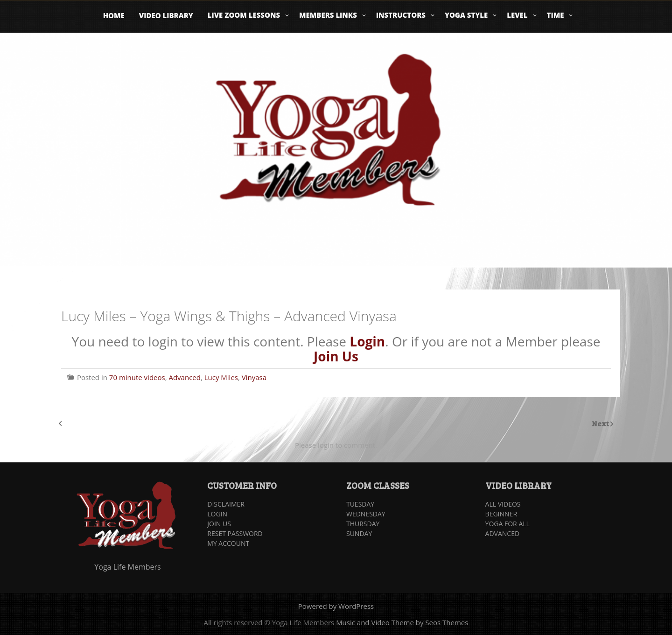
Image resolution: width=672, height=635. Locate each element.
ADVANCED (503, 533)
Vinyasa (254, 377)
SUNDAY (359, 533)
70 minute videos (137, 377)
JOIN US (219, 524)
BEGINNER (501, 514)
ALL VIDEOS (503, 504)
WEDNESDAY (366, 514)
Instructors (401, 15)
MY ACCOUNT (228, 543)
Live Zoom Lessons (244, 15)
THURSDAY (363, 524)
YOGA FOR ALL (507, 524)
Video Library (166, 15)
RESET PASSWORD (235, 533)
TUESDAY (360, 504)
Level (517, 15)
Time (556, 15)
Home (114, 15)
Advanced (184, 377)
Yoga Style (466, 15)
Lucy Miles (221, 377)
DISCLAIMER (226, 504)
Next (601, 423)
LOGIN (217, 514)
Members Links (328, 15)
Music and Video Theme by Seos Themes (402, 622)
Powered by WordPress (336, 606)
